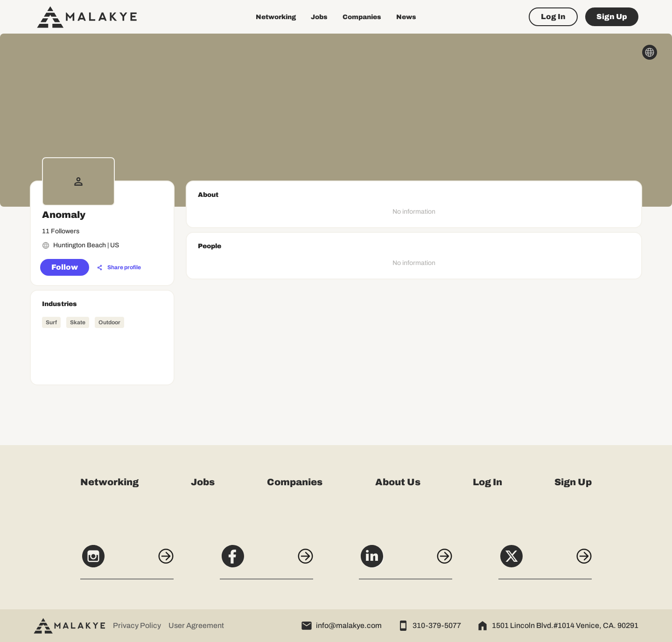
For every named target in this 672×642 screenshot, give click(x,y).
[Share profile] (119, 268)
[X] (545, 561)
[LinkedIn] (406, 561)
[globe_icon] (650, 52)
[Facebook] (266, 561)
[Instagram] (127, 561)
